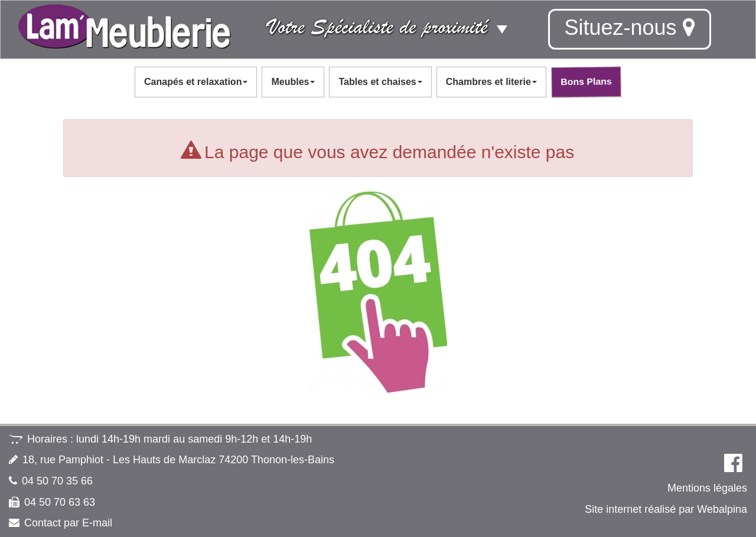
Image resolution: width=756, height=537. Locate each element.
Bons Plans (586, 81)
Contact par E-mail (68, 523)
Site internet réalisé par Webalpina (666, 509)
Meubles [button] (293, 82)
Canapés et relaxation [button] (196, 82)
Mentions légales (707, 488)
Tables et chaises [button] (380, 82)
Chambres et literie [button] (491, 82)
